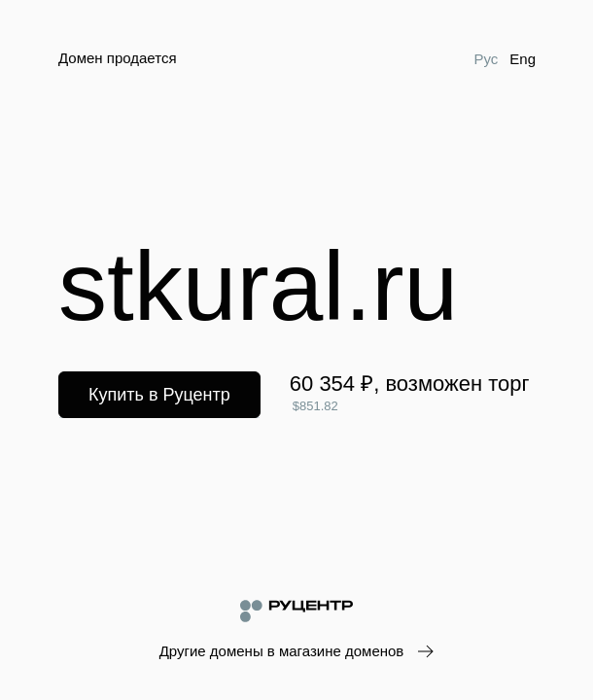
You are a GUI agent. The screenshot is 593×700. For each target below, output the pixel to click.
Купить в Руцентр (159, 395)
